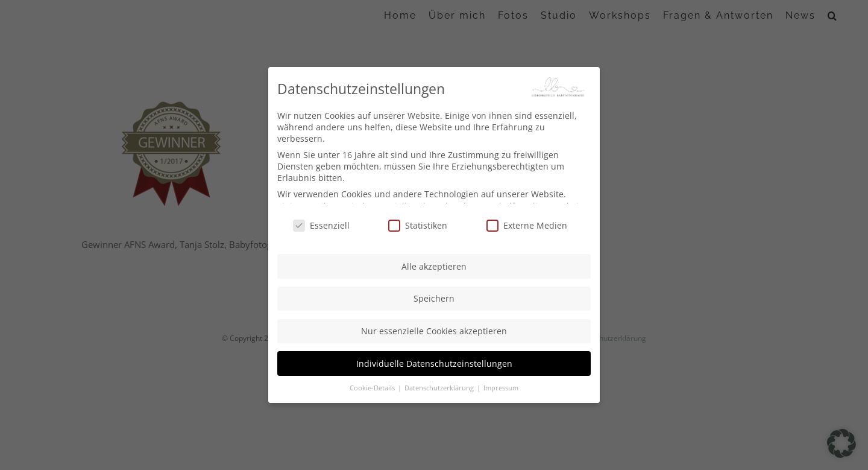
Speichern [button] (434, 298)
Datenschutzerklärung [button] (440, 387)
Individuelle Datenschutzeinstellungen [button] (434, 362)
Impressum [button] (501, 387)
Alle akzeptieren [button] (434, 265)
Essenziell (321, 224)
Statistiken (418, 224)
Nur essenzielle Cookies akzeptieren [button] (434, 330)
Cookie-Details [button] (373, 387)
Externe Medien (527, 224)
